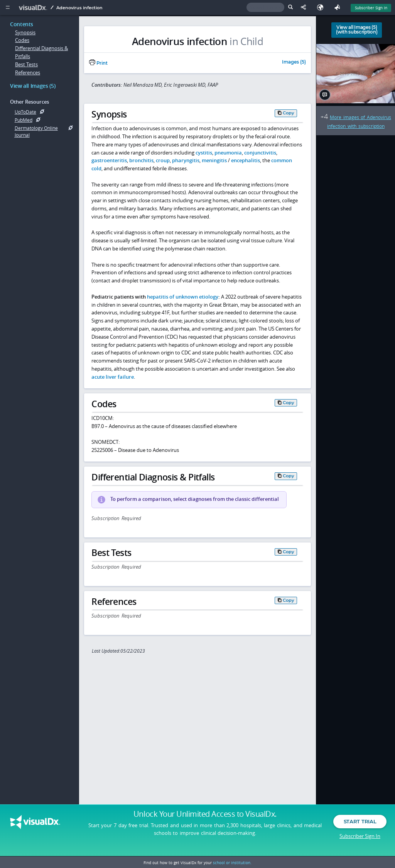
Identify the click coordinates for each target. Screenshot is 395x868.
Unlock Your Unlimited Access (205, 818)
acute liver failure (113, 377)
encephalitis (246, 160)
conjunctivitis (260, 153)
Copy (289, 113)
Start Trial (360, 825)
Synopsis (25, 32)
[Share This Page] (305, 8)
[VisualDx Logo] (34, 8)
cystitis (204, 153)
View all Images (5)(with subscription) (357, 30)
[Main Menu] (8, 8)
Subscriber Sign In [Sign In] (371, 8)
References (28, 72)
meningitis (214, 160)
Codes (22, 40)
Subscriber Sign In (360, 839)
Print (98, 63)
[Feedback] (339, 8)
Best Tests (26, 64)
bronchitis (141, 160)
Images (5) (294, 62)
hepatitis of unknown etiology (183, 297)
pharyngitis (186, 160)
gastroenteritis (109, 160)
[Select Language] (322, 8)
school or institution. (232, 863)
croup (163, 160)
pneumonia (228, 153)
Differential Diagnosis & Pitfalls (41, 52)
